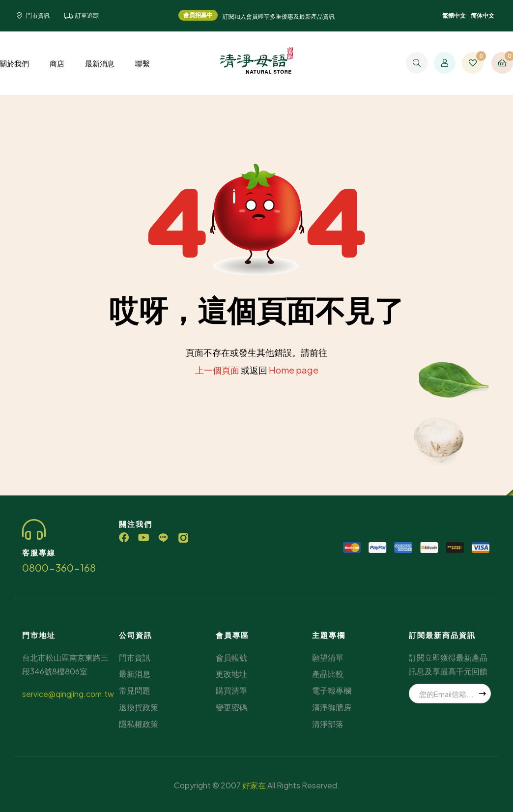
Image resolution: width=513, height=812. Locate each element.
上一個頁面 (217, 370)
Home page (294, 370)
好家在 (254, 785)
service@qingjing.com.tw (68, 694)
